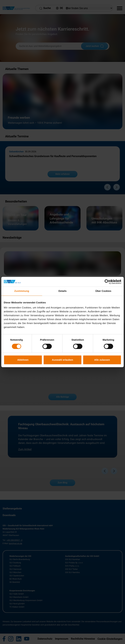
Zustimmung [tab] (22, 291)
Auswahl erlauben (62, 360)
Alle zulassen (102, 360)
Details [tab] (62, 291)
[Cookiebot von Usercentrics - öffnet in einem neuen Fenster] (107, 282)
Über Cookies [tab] (103, 291)
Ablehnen (23, 360)
